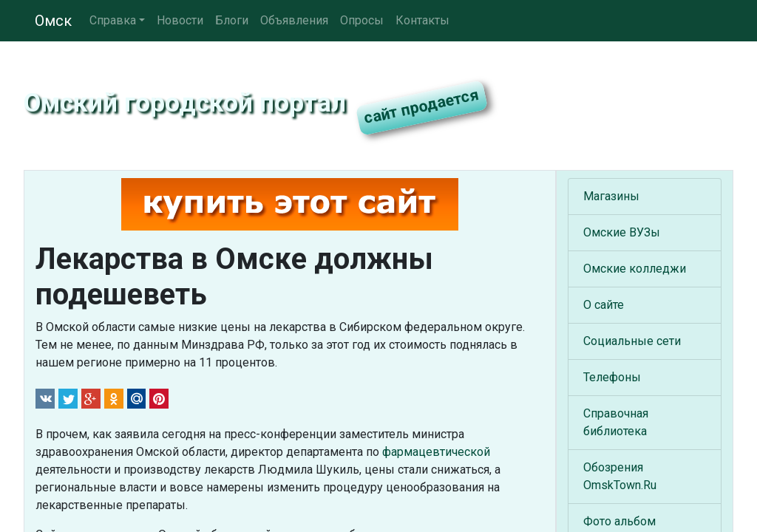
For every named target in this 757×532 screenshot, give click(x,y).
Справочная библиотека (616, 422)
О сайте (604, 305)
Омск (53, 21)
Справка (113, 20)
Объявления (294, 20)
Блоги (232, 20)
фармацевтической (436, 452)
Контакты (422, 20)
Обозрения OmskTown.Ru (620, 476)
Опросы (362, 20)
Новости (180, 20)
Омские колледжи (635, 269)
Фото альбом (619, 521)
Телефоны (612, 377)
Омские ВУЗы (622, 232)
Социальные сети (632, 341)
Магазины (611, 196)
